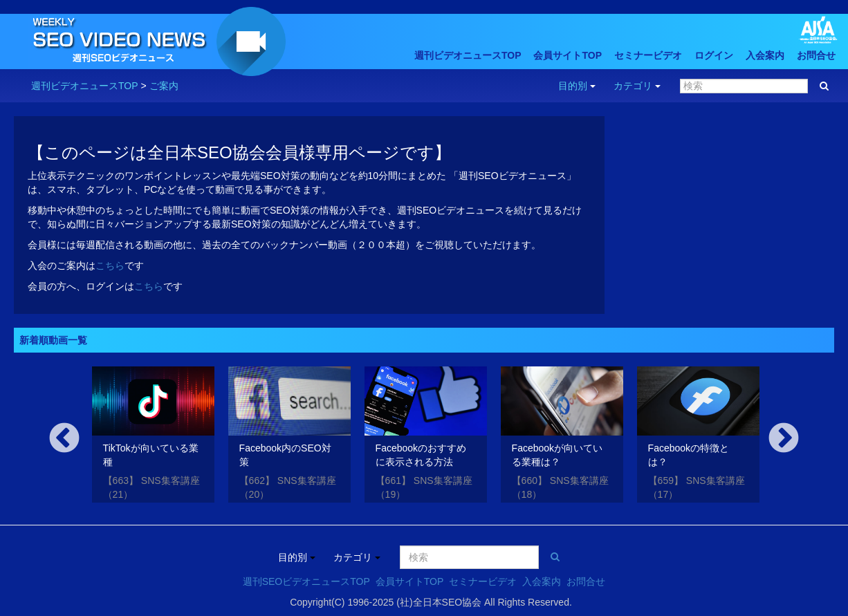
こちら (110, 265)
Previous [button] (64, 439)
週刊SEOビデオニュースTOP (306, 581)
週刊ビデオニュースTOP (468, 55)
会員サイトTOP (568, 55)
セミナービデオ (648, 55)
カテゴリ (637, 86)
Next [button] (784, 439)
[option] (153, 437)
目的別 (577, 86)
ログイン (714, 55)
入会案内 (765, 55)
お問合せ (816, 55)
